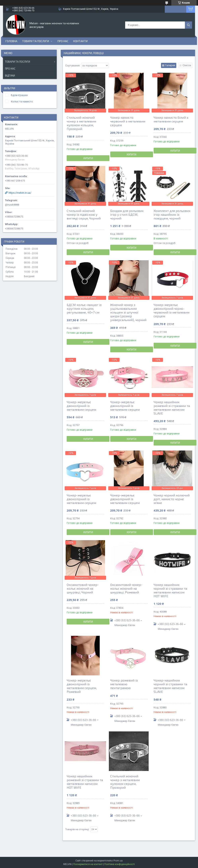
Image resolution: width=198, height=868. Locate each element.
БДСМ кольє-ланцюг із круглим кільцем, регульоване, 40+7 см (84, 308)
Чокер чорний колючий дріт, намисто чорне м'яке (172, 499)
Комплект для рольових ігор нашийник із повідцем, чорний (172, 214)
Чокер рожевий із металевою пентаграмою (124, 684)
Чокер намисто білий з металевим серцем (171, 119)
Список (187, 65)
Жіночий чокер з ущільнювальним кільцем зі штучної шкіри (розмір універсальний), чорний (128, 312)
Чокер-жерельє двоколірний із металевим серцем (81, 406)
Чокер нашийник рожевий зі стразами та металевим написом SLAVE (172, 408)
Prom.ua (118, 861)
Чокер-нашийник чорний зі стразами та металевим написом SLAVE (170, 686)
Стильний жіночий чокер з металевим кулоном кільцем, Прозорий (81, 123)
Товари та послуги (36, 41)
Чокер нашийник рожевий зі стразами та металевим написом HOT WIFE (85, 782)
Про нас (63, 41)
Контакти (80, 41)
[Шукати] (188, 25)
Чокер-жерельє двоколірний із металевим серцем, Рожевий (82, 686)
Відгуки (10, 76)
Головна (11, 41)
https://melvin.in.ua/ (20, 193)
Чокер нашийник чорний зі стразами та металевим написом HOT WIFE (170, 590)
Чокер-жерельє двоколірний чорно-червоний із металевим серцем (172, 310)
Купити (88, 158)
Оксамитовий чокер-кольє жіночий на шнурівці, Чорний (83, 588)
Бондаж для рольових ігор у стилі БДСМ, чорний (127, 214)
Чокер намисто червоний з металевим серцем (128, 121)
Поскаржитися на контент (88, 864)
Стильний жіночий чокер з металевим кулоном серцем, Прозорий (125, 782)
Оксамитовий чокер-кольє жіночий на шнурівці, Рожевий (126, 588)
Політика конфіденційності (119, 864)
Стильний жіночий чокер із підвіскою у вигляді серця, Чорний (84, 214)
